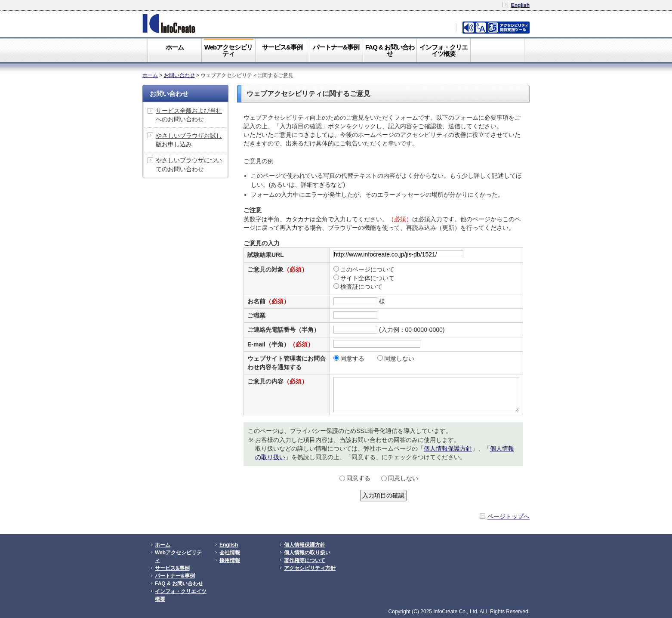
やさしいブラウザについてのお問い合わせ (189, 164)
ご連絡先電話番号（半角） (284, 330)
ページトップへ (509, 516)
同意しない (396, 358)
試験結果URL (266, 255)
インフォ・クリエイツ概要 (444, 50)
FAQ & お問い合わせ (390, 50)
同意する (349, 358)
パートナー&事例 (336, 47)
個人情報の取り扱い (307, 553)
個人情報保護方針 (448, 448)
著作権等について (305, 560)
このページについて (364, 269)
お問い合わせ (179, 75)
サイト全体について (364, 278)
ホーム (175, 47)
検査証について (358, 287)
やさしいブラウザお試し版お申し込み (189, 140)
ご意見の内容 (277, 381)
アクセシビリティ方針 (310, 568)
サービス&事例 (282, 47)
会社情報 (230, 553)
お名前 (268, 301)
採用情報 (230, 560)
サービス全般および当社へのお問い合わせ (189, 115)
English (520, 5)
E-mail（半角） (281, 344)
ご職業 (256, 315)
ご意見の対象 (277, 269)
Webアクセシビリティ (228, 50)
